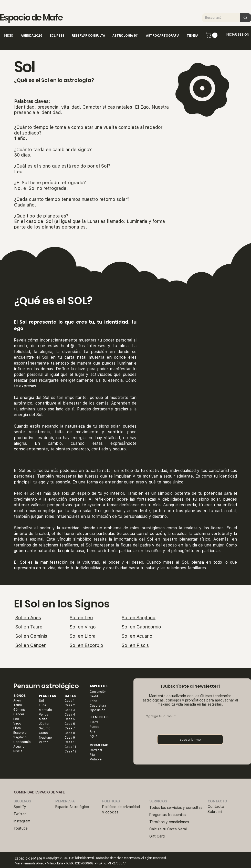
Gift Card (157, 836)
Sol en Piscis (135, 645)
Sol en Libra (83, 636)
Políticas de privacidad (121, 807)
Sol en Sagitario (139, 618)
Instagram (22, 821)
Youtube (21, 828)
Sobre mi (215, 812)
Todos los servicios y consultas (176, 808)
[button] (212, 35)
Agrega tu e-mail (159, 716)
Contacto (216, 807)
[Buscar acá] (217, 18)
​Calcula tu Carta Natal (168, 829)
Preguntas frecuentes (168, 815)
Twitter (20, 814)
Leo (18, 172)
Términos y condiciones (169, 822)
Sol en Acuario (137, 636)
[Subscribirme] (190, 740)
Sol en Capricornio (141, 627)
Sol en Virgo (83, 627)
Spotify (20, 807)
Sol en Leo (81, 618)
